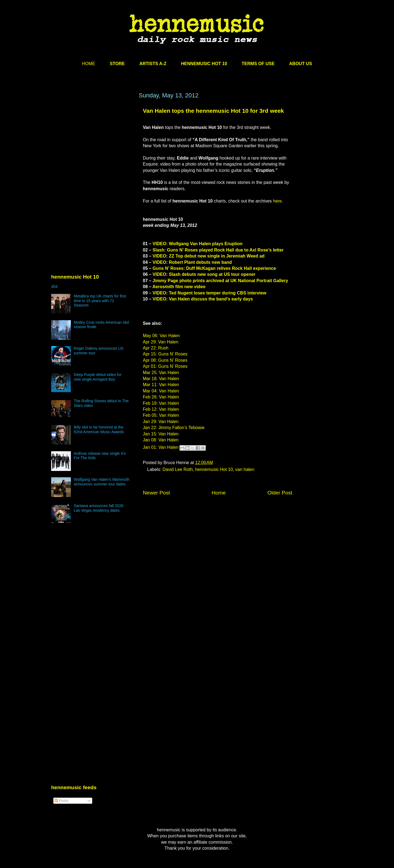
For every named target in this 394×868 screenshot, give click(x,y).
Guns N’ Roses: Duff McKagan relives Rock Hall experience (214, 268)
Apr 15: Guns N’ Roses (165, 354)
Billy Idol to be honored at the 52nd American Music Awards (99, 429)
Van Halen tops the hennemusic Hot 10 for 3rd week (213, 111)
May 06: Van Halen (161, 336)
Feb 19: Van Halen (161, 403)
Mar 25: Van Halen (161, 373)
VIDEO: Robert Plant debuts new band (192, 262)
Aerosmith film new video (179, 287)
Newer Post (156, 493)
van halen (245, 469)
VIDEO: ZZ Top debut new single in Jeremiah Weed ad (209, 256)
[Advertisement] (92, 144)
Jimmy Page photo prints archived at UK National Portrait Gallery (220, 281)
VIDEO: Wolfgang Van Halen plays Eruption (198, 244)
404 (54, 287)
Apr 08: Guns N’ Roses (165, 360)
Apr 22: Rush (156, 348)
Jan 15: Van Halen (161, 434)
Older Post (280, 493)
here (277, 201)
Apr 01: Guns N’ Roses (165, 366)
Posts (61, 801)
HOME (89, 64)
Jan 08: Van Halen (161, 440)
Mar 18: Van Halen (161, 379)
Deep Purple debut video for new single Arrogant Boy (98, 377)
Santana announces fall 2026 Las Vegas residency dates (99, 508)
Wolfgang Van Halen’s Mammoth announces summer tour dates (102, 482)
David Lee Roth (178, 469)
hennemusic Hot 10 (214, 469)
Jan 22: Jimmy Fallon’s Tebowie (174, 428)
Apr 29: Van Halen (161, 342)
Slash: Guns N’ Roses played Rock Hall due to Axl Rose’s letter (218, 250)
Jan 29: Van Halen (161, 422)
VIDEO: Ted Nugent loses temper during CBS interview (210, 293)
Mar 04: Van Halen (161, 391)
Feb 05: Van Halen (161, 415)
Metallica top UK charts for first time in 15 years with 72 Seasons (100, 301)
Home (219, 493)
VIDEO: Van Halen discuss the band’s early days (203, 299)
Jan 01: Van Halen (161, 448)
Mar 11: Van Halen (161, 385)
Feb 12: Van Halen (161, 409)
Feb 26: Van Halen (161, 397)
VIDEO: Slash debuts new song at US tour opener (204, 274)
